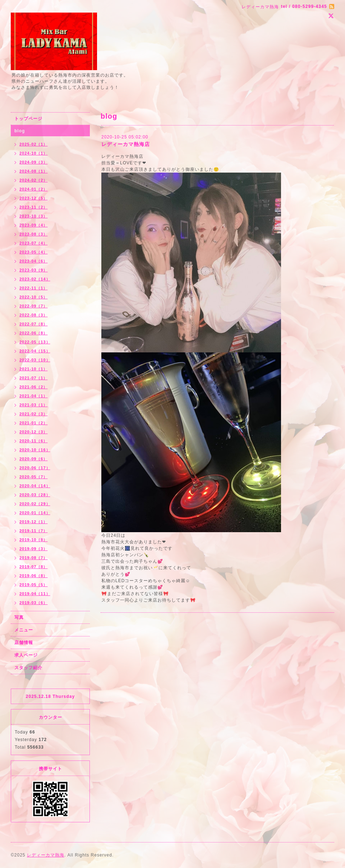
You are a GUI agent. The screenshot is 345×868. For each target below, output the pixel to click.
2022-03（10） (35, 360)
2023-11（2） (34, 207)
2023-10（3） (34, 216)
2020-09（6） (34, 459)
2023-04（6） (34, 261)
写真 (19, 617)
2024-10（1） (34, 153)
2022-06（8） (34, 333)
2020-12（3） (34, 432)
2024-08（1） (34, 171)
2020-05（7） (34, 477)
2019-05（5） (34, 585)
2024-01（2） (34, 189)
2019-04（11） (35, 594)
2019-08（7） (34, 558)
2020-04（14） (35, 486)
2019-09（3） (34, 549)
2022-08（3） (34, 315)
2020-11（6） (34, 441)
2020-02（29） (35, 504)
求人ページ (26, 655)
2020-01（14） (35, 513)
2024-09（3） (34, 162)
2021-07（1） (34, 378)
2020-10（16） (35, 450)
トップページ (28, 119)
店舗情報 (24, 643)
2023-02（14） (35, 279)
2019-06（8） (34, 576)
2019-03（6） (34, 603)
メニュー (24, 630)
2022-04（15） (35, 351)
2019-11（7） (34, 531)
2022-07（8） (34, 324)
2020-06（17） (35, 468)
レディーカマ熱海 (46, 855)
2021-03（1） (34, 405)
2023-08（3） (34, 234)
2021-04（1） (34, 396)
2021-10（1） (34, 369)
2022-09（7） (34, 306)
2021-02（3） (34, 414)
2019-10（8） (34, 540)
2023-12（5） (34, 198)
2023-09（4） (34, 225)
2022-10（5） (34, 297)
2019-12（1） (34, 522)
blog (20, 131)
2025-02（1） (34, 144)
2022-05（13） (35, 342)
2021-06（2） (34, 387)
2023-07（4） (34, 243)
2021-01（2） (34, 423)
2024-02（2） (34, 180)
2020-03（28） (35, 495)
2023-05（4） (34, 252)
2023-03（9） (34, 270)
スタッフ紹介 (28, 668)
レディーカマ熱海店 (126, 144)
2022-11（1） (34, 288)
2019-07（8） (34, 567)
